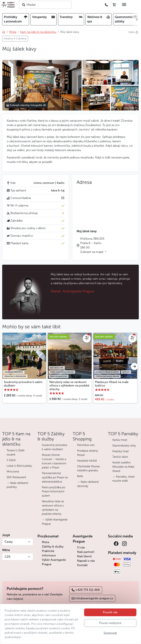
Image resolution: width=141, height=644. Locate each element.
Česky (9, 542)
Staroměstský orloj (124, 446)
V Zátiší (11, 460)
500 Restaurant (16, 477)
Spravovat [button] (110, 633)
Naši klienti (84, 556)
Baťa (80, 476)
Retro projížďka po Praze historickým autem (54, 492)
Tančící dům (120, 457)
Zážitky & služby (53, 547)
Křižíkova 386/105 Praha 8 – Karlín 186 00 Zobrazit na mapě (92, 245)
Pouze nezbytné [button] (110, 623)
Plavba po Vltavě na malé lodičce (112, 384)
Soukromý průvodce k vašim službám (23, 384)
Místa (45, 542)
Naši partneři (86, 552)
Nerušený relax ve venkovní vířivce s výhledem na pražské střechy (69, 385)
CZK (8, 557)
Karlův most (120, 440)
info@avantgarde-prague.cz (92, 598)
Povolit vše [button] (110, 612)
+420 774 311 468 (86, 590)
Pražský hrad (120, 451)
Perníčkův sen (86, 445)
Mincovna (13, 472)
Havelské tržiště (87, 461)
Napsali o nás (86, 561)
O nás (81, 547)
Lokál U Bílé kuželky (19, 466)
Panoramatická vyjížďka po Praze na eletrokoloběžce (55, 477)
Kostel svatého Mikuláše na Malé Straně (123, 467)
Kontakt (82, 565)
